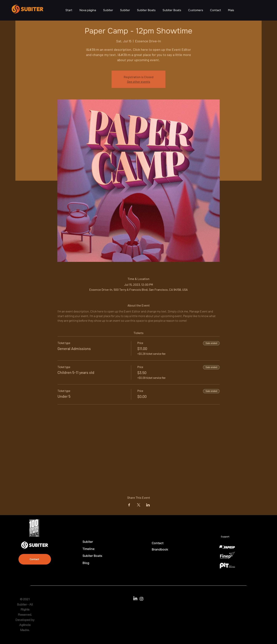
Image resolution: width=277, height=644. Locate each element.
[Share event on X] (139, 505)
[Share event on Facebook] (129, 505)
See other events (139, 81)
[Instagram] (141, 599)
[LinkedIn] (135, 599)
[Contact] (35, 559)
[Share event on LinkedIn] (148, 505)
